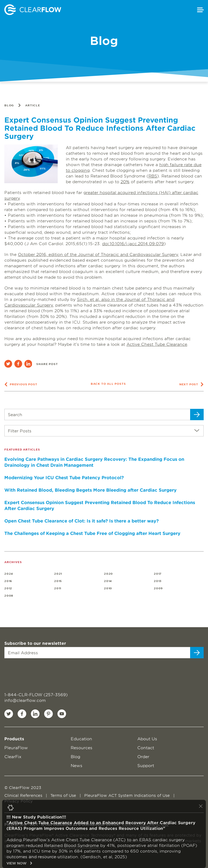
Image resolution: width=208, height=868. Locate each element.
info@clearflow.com (25, 700)
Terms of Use (64, 795)
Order (143, 756)
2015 (58, 581)
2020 (108, 573)
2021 (58, 573)
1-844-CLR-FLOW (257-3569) (36, 694)
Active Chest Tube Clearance (157, 344)
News (77, 765)
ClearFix (13, 756)
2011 (58, 588)
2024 (9, 573)
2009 (158, 588)
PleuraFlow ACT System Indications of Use (128, 795)
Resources (82, 747)
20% (125, 181)
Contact (146, 747)
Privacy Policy (19, 801)
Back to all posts (108, 384)
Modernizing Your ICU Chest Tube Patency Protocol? (64, 477)
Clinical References (24, 795)
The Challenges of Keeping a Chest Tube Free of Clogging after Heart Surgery (92, 533)
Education (81, 739)
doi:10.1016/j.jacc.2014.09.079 (133, 243)
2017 (158, 573)
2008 (9, 595)
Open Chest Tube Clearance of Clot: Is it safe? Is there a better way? (82, 521)
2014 (108, 581)
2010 (108, 588)
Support (146, 765)
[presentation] (37, 672)
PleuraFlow (16, 747)
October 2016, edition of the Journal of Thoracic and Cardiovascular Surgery (98, 254)
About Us (147, 739)
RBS (153, 176)
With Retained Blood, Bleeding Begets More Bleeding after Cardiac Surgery (90, 490)
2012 (8, 588)
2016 (8, 581)
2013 (158, 581)
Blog (9, 105)
